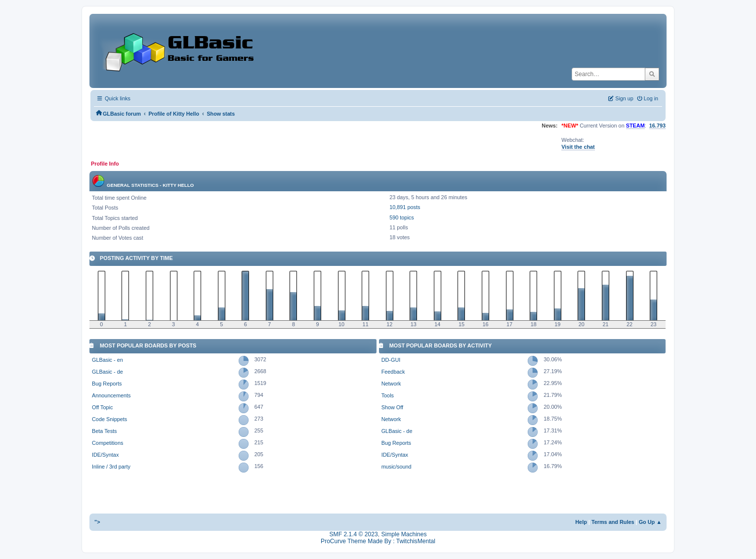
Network (391, 384)
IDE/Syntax (105, 455)
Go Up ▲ (650, 522)
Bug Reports (107, 384)
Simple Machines (404, 534)
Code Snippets (109, 419)
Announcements (111, 395)
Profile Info (105, 164)
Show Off (392, 407)
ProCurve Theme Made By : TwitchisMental (378, 541)
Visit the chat (578, 147)
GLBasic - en (107, 360)
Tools (388, 395)
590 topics (402, 217)
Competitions (107, 443)
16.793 (657, 126)
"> (97, 522)
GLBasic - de (107, 372)
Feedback (393, 372)
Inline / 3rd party (111, 467)
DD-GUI (391, 360)
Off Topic (102, 407)
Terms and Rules (613, 522)
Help (581, 522)
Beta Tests (105, 431)
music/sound (397, 467)
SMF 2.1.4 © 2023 (354, 534)
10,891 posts (405, 207)
